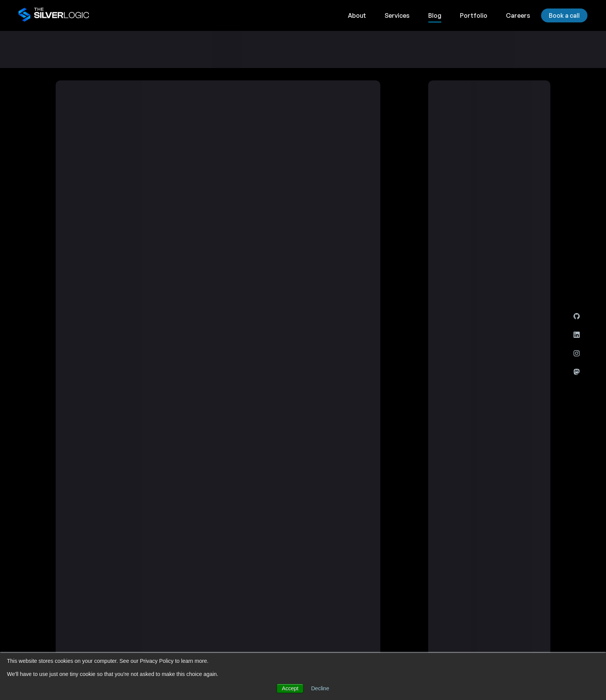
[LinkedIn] (577, 335)
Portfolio (474, 15)
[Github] (577, 316)
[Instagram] (577, 353)
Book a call (564, 15)
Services (397, 15)
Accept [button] (290, 688)
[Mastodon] (577, 372)
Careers (518, 15)
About (357, 15)
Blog (435, 15)
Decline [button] (320, 688)
